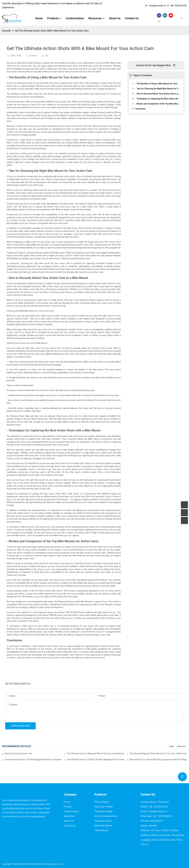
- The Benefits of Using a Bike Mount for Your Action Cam (158, 84)
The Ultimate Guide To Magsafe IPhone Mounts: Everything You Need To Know (96, 753)
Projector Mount (103, 821)
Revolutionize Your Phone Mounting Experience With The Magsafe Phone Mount (158, 760)
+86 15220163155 (177, 6)
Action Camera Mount (106, 816)
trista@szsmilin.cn (156, 6)
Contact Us (70, 826)
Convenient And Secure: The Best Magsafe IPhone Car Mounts (33, 760)
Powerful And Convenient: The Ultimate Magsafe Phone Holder (18, 753)
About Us (69, 821)
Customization (71, 811)
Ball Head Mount (103, 826)
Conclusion (140, 109)
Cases (172, 746)
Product (68, 807)
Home (67, 802)
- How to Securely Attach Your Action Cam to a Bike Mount (158, 94)
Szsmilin (7, 31)
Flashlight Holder (103, 811)
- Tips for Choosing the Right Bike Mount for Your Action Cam (158, 89)
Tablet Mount (101, 830)
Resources (181, 746)
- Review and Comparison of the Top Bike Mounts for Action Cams (158, 104)
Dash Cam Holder (104, 807)
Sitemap (67, 864)
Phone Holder (102, 802)
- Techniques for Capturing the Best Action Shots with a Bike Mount (158, 99)
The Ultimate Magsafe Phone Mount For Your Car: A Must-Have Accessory (158, 753)
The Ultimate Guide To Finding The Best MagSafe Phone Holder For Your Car (96, 760)
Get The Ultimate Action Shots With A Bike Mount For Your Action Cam (52, 31)
